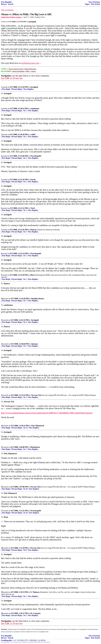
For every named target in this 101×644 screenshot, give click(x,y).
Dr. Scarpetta (35, 613)
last (21, 78)
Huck (32, 275)
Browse (4, 4)
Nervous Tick (36, 395)
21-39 (12, 78)
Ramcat (33, 230)
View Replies (28, 89)
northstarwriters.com (30, 63)
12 (2, 344)
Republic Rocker (38, 299)
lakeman (35, 344)
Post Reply (6, 89)
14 (2, 426)
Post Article (95, 4)
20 (2, 613)
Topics (87, 4)
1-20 (7, 78)
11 (2, 320)
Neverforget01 (36, 156)
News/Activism (94, 2)
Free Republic (6, 2)
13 (2, 395)
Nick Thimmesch (38, 426)
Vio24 (33, 208)
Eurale (33, 180)
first (3, 78)
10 (2, 299)
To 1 (25, 111)
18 (2, 548)
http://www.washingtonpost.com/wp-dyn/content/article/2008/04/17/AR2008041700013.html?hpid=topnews (47, 413)
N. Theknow (35, 592)
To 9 (25, 550)
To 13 (25, 428)
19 (2, 592)
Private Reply (17, 89)
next (17, 78)
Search (11, 4)
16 (2, 487)
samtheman (35, 109)
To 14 (25, 489)
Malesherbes (35, 447)
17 (2, 511)
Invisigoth (34, 87)
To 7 (25, 301)
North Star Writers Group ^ (12, 17)
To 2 (25, 322)
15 (2, 447)
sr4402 (33, 135)
